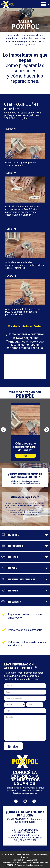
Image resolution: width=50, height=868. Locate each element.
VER (25, 456)
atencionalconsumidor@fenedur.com (17, 863)
